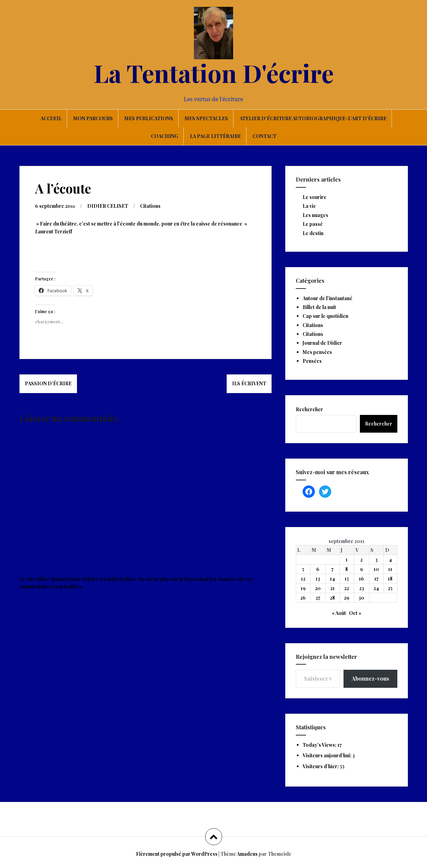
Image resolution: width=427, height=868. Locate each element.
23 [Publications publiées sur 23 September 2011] (362, 588)
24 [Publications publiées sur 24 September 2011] (376, 588)
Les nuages (315, 215)
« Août (339, 613)
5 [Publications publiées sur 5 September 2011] (303, 569)
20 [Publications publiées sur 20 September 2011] (318, 588)
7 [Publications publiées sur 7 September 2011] (332, 569)
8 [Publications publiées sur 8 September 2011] (347, 569)
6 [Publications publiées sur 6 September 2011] (318, 569)
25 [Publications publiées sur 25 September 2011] (390, 588)
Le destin (313, 233)
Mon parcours (93, 118)
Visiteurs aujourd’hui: (327, 755)
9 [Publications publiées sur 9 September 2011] (361, 569)
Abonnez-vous (370, 678)
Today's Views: (320, 745)
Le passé (313, 224)
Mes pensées (317, 352)
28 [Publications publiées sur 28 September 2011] (332, 598)
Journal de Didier (322, 343)
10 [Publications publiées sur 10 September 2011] (376, 569)
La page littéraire (215, 136)
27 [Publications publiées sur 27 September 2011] (318, 598)
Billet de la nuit (319, 307)
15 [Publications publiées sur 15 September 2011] (347, 579)
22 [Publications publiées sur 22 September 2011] (347, 588)
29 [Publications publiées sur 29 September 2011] (347, 598)
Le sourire (315, 197)
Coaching (165, 136)
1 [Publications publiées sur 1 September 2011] (347, 560)
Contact (264, 136)
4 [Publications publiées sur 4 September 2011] (390, 560)
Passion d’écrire (48, 383)
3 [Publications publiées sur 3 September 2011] (376, 560)
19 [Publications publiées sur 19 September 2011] (303, 588)
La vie (309, 206)
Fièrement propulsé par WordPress (177, 854)
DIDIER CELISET (108, 206)
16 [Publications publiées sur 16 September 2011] (361, 579)
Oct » (355, 613)
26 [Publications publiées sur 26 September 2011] (303, 598)
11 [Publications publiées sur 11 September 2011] (390, 569)
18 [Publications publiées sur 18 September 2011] (390, 579)
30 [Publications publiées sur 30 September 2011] (361, 598)
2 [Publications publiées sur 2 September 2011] (361, 560)
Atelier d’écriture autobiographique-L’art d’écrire (313, 118)
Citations (150, 206)
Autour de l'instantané (327, 298)
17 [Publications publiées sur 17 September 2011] (376, 579)
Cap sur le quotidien (325, 316)
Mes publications (149, 118)
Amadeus (247, 854)
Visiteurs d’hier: (321, 766)
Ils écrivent (249, 383)
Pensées (312, 361)
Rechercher (309, 409)
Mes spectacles (206, 118)
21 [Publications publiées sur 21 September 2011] (332, 588)
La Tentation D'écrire (214, 73)
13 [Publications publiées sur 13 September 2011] (318, 579)
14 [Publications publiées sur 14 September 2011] (332, 579)
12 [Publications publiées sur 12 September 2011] (303, 579)
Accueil (51, 118)
